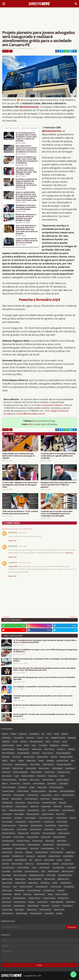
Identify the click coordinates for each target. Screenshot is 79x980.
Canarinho (26, 784)
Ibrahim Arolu (7, 852)
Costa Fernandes (35, 822)
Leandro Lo (61, 749)
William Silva (31, 761)
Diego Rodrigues (8, 749)
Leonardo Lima (33, 795)
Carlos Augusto (30, 818)
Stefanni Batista (33, 906)
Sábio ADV (45, 906)
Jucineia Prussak (62, 761)
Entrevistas (6, 757)
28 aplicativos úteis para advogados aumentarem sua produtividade (26, 207)
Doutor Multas (22, 829)
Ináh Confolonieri (57, 852)
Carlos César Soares (46, 818)
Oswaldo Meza (66, 883)
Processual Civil (49, 891)
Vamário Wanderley (9, 780)
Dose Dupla (63, 784)
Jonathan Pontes (55, 856)
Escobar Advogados (20, 772)
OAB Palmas (45, 883)
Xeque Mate (49, 913)
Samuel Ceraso (42, 902)
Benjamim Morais (33, 814)
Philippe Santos (58, 799)
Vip (11, 51)
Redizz (50, 894)
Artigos (14, 734)
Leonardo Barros (8, 868)
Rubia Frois (34, 806)
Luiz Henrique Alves (32, 871)
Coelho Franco (61, 818)
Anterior (7, 617)
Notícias (6, 51)
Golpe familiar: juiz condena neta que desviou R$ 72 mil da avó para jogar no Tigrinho (19, 456)
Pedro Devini (45, 799)
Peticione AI (41, 776)
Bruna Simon (7, 818)
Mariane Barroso (68, 795)
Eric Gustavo (7, 837)
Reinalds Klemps (23, 753)
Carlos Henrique (39, 784)
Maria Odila (51, 875)
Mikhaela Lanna (63, 879)
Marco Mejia (7, 875)
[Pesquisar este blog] (33, 927)
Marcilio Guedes (68, 871)
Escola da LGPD (33, 837)
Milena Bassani (48, 764)
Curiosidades (34, 734)
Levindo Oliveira (23, 868)
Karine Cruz (29, 864)
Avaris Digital (19, 814)
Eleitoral (65, 734)
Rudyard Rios (46, 806)
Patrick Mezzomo (42, 887)
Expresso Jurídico (59, 837)
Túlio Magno (19, 910)
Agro (34, 745)
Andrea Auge (37, 749)
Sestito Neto (71, 902)
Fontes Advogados (56, 787)
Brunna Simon (44, 768)
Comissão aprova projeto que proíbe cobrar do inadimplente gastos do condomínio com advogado (57, 513)
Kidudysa (13, 532)
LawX (17, 776)
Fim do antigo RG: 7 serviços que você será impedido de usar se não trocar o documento (44, 715)
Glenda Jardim (7, 848)
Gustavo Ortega (23, 791)
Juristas (59, 860)
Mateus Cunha (7, 879)
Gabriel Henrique (18, 845)
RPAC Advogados (8, 753)
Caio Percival (15, 784)
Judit (73, 761)
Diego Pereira (64, 826)
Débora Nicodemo (9, 787)
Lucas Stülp (6, 871)
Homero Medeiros (48, 848)
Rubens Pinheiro (20, 902)
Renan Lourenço (34, 803)
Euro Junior (17, 757)
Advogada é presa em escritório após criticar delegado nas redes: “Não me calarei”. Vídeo (26, 171)
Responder (12, 541)
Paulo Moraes (69, 887)
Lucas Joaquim (46, 795)
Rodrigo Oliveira (34, 898)
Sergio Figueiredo (57, 902)
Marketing (72, 738)
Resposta (62, 803)
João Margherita (21, 860)
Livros (65, 742)
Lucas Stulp (71, 868)
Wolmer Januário (36, 913)
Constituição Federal (51, 405)
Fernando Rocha (8, 841)
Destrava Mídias (37, 826)
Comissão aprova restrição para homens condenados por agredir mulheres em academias (58, 456)
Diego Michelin (50, 826)
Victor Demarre (8, 913)
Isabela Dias (70, 852)
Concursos (30, 738)
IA (58, 848)
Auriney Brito (7, 814)
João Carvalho (7, 860)
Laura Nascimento (43, 864)
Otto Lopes (6, 887)
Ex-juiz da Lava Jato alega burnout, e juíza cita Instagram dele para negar (43, 705)
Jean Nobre (42, 856)
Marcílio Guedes (8, 745)
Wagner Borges (22, 913)
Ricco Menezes (7, 806)
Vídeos (27, 745)
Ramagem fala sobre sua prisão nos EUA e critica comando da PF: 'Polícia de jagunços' (59, 485)
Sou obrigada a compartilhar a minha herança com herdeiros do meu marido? (45, 687)
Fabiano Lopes (29, 757)
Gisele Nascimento (63, 845)
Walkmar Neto (18, 768)
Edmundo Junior (36, 829)
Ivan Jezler (6, 856)
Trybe (62, 776)
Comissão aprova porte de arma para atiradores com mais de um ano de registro (43, 697)
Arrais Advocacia (68, 810)
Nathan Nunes (20, 883)
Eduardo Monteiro (9, 833)
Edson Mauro (49, 829)
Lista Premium (44, 868)
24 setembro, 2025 (25, 563)
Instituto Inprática (42, 852)
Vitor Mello (6, 768)
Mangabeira (54, 745)
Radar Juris (27, 894)
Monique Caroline (66, 757)
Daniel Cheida (62, 822)
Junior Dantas (49, 860)
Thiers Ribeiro (67, 906)
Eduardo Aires (62, 829)
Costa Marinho (49, 822)
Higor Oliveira (49, 749)
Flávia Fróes (50, 841)
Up (47, 738)
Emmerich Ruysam (49, 833)
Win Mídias (23, 780)
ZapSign (59, 913)
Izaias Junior (31, 856)
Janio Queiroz (7, 776)
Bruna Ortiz (60, 814)
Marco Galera (35, 764)
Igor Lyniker (53, 791)
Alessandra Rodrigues (17, 810)
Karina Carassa (17, 864)
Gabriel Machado (34, 845)
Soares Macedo (19, 906)
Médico (5, 761)
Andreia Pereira (48, 780)
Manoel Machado (21, 764)
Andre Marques (33, 810)
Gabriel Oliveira (36, 772)
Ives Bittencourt (18, 856)
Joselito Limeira (43, 757)
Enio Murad (23, 787)
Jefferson (71, 749)
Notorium (65, 745)
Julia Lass (38, 860)
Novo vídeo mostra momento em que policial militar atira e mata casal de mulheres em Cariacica (26, 149)
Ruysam (31, 902)
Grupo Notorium (21, 848)
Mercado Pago (50, 879)
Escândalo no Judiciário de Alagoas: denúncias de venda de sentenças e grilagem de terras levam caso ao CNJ (26, 183)
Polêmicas (23, 734)
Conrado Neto (7, 822)
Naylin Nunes (33, 883)
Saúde (19, 745)
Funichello (6, 845)
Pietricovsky (53, 776)
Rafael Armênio (40, 894)
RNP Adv (17, 894)
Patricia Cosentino (26, 887)
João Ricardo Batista (67, 791)
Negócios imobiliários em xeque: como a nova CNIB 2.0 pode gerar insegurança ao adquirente (27, 160)
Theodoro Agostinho (64, 764)
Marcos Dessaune (20, 875)
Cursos (15, 742)
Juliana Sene (6, 795)
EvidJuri (32, 787)
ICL (63, 848)
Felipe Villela (42, 787)
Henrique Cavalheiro (39, 791)
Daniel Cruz (6, 772)
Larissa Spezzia (19, 795)
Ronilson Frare (63, 898)
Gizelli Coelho (50, 772)
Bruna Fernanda (48, 814)
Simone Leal (6, 906)
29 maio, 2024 (23, 533)
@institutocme (29, 107)
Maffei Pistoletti (53, 871)
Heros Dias (34, 848)
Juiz (31, 860)
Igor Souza (19, 852)
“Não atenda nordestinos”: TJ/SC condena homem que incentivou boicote (20, 512)
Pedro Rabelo (20, 891)
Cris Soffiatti (43, 745)
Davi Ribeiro (52, 784)
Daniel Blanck (70, 768)
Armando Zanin (54, 810)
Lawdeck (55, 864)
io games (13, 562)
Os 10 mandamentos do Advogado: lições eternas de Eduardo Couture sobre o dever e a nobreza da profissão (26, 137)
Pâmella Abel (7, 894)
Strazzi (57, 734)
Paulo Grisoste (56, 887)
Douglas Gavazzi (8, 829)
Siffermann (58, 806)
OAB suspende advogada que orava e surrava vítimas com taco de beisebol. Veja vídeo (44, 678)
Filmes (48, 742)
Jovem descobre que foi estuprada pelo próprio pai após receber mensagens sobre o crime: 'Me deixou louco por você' (45, 669)
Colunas (72, 818)
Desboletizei (23, 826)
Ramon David (20, 803)
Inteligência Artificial (58, 738)
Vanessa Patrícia (45, 910)
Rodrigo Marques (20, 898)
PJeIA (15, 887)
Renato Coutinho (62, 894)
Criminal (40, 738)
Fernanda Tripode (36, 742)
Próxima (72, 617)
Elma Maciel (36, 833)
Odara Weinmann (31, 799)
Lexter (34, 868)
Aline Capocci (35, 780)
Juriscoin (56, 742)
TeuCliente (56, 906)
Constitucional (20, 822)
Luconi (57, 795)
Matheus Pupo (20, 879)
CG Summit (18, 818)
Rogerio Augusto (21, 806)
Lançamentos (19, 738)
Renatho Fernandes (49, 803)
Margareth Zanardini (37, 875)
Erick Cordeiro (19, 837)
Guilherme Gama (64, 772)
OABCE (55, 883)
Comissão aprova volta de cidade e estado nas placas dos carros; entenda (27, 241)
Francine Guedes (8, 791)
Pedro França (7, 891)
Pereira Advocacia (34, 891)
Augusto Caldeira (63, 780)
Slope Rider (13, 566)
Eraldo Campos (64, 833)
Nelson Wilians (17, 799)
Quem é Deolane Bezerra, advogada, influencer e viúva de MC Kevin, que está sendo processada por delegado (27, 230)
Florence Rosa (38, 841)
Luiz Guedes (17, 871)
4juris (4, 810)
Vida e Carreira (48, 753)
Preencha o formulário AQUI (39, 300)
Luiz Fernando (7, 764)
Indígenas (29, 852)
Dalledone (6, 742)
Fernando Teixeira (23, 841)
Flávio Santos (62, 841)
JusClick (68, 860)
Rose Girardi (7, 902)
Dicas (49, 734)
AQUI (34, 421)
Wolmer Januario (23, 749)
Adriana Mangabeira (63, 753)
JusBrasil (54, 757)
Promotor (61, 891)
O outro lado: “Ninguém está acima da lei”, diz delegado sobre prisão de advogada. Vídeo (20, 485)
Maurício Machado (35, 879)
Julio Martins (7, 738)
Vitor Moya (68, 806)
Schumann (36, 753)
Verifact (21, 761)
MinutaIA (5, 799)
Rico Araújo (6, 898)
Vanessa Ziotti (59, 910)
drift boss (69, 553)
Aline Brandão (31, 768)
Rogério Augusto (49, 898)
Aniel (43, 810)
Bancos (5, 784)
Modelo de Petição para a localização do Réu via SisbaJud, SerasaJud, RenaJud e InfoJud (26, 217)
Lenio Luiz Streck (67, 864)
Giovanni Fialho (48, 845)
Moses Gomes (7, 883)
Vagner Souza (32, 910)
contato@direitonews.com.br (30, 414)
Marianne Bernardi (65, 875)
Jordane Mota (68, 856)
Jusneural (5, 864)
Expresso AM (46, 837)
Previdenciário (7, 803)
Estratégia (50, 761)
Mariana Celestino (28, 776)
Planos (13, 761)
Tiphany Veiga (7, 910)
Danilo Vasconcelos (9, 826)
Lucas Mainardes (58, 868)
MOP (43, 871)
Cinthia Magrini (57, 768)
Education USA (23, 833)
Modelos (24, 742)
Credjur (41, 761)
